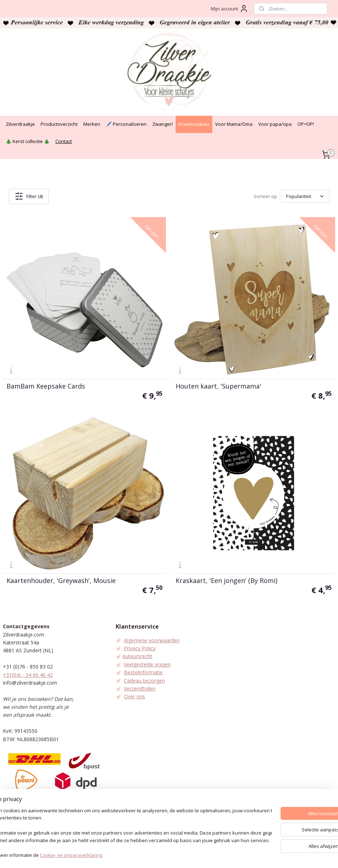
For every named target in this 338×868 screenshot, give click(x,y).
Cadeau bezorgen (144, 681)
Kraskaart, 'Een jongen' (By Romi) (226, 580)
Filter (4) (29, 196)
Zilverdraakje (20, 124)
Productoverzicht (59, 124)
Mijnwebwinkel (247, 855)
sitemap (141, 855)
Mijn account (230, 9)
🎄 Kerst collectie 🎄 (28, 141)
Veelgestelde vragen (147, 664)
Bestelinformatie (143, 672)
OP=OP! (306, 124)
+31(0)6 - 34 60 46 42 (28, 675)
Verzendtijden (140, 688)
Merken (92, 124)
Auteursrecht (137, 656)
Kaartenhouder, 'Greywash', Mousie (61, 580)
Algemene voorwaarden (152, 640)
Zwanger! (163, 124)
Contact (64, 141)
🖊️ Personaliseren (126, 124)
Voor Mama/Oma (234, 124)
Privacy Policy (140, 648)
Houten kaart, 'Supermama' (218, 386)
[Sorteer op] (305, 196)
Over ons (135, 696)
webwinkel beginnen (184, 855)
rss (156, 855)
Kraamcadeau (194, 124)
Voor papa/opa (275, 124)
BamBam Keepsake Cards (46, 386)
